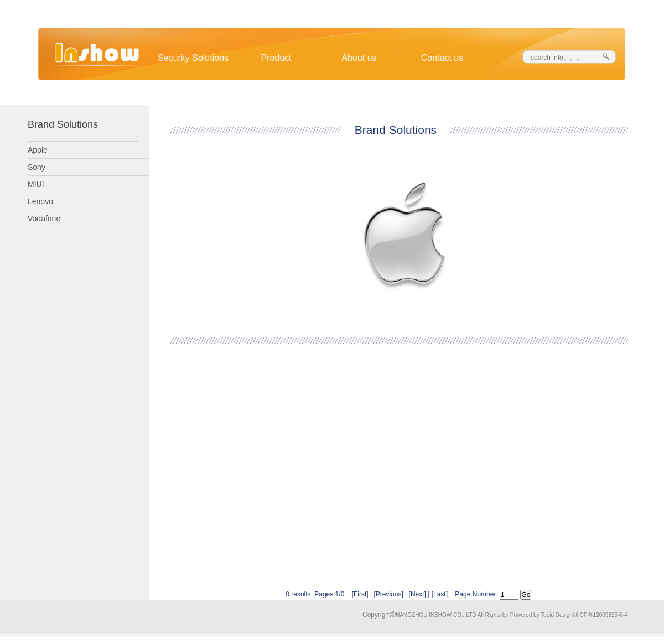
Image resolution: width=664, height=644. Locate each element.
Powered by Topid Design (541, 615)
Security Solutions (193, 58)
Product (276, 58)
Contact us (442, 58)
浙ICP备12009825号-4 (600, 615)
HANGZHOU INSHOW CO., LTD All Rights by (452, 615)
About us (359, 58)
